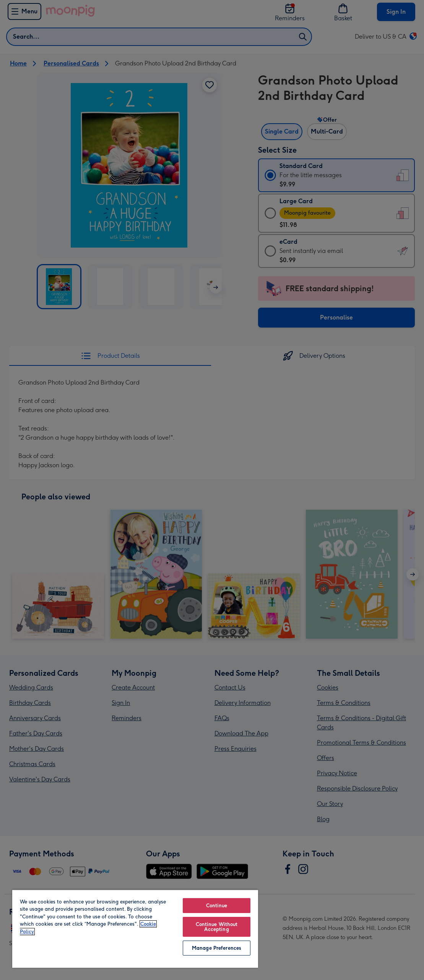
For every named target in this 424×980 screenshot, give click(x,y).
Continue (217, 906)
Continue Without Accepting (217, 927)
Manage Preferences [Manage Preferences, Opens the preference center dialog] (217, 948)
